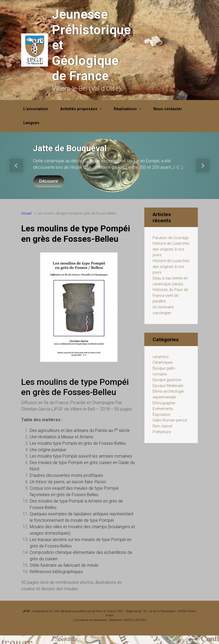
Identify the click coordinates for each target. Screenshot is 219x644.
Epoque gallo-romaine (164, 371)
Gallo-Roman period (170, 420)
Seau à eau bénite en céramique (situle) (170, 281)
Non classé (162, 426)
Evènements (163, 409)
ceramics (161, 357)
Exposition (162, 415)
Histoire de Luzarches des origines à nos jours (171, 267)
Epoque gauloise (167, 380)
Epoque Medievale (168, 386)
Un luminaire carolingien (163, 310)
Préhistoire (162, 432)
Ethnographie (164, 403)
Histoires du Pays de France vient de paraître (170, 296)
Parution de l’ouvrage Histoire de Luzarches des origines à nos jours (171, 247)
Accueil (26, 213)
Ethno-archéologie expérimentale (168, 394)
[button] (16, 166)
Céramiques (163, 363)
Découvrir (49, 181)
